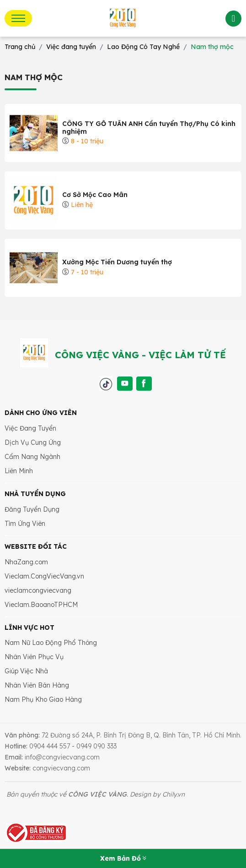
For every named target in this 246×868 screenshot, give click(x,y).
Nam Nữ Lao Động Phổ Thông (51, 643)
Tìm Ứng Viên (25, 524)
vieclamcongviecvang (38, 590)
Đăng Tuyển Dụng (32, 509)
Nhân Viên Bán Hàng (37, 685)
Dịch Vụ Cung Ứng (33, 442)
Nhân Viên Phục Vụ (34, 657)
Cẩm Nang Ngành (32, 457)
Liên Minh (19, 471)
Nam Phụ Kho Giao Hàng (43, 699)
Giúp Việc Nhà (26, 671)
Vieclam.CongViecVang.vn (44, 576)
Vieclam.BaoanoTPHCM (41, 605)
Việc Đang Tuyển (30, 428)
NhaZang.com (26, 562)
